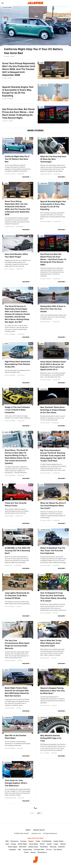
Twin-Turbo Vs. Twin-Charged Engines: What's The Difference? (16, 783)
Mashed (63, 844)
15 (67, 670)
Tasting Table (27, 850)
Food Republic (47, 841)
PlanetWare (44, 847)
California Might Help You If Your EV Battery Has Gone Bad (33, 51)
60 (32, 343)
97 (32, 530)
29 (67, 183)
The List (49, 850)
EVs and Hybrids (7, 7)
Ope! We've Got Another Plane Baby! (16, 737)
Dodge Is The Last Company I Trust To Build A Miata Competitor (17, 410)
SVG (19, 850)
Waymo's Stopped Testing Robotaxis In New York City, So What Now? (53, 691)
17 (67, 138)
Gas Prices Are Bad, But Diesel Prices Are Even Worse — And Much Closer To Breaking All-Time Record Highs (18, 114)
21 (32, 575)
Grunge (13, 844)
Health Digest (22, 844)
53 (32, 485)
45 (32, 389)
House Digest (34, 844)
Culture (43, 575)
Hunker (42, 844)
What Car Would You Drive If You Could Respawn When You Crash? (53, 506)
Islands (49, 844)
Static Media (24, 833)
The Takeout (58, 850)
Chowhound (14, 841)
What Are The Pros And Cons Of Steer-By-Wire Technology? (53, 159)
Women (33, 852)
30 (67, 236)
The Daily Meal (39, 850)
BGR (7, 841)
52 (67, 575)
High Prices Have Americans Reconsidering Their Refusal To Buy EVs (17, 364)
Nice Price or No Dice (11, 530)
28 (32, 183)
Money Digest (13, 847)
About (28, 830)
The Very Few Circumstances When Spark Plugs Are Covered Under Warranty (17, 644)
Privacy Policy (39, 830)
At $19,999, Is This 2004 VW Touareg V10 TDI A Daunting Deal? (17, 551)
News (42, 63)
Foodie (38, 841)
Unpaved (7, 575)
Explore (31, 841)
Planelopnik (8, 717)
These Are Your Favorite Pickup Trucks (16, 504)
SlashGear (13, 850)
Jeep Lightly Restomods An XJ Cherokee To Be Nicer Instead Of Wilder (17, 596)
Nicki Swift (23, 847)
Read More (26, 177)
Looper (56, 844)
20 (32, 717)
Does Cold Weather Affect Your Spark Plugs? (16, 255)
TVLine (26, 852)
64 (32, 670)
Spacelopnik (44, 85)
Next (39, 813)
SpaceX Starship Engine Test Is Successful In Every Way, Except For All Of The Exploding (18, 91)
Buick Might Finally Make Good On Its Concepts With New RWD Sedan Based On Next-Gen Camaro (17, 692)
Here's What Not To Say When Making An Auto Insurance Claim (51, 643)
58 (32, 432)
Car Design (43, 138)
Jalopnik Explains (10, 236)
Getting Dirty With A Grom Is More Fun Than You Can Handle (53, 309)
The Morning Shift (45, 432)
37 (67, 485)
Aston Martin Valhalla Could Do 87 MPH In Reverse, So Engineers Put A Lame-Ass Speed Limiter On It (53, 366)
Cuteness (23, 841)
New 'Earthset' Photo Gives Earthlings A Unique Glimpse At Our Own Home (53, 410)
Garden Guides (58, 841)
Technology (44, 670)
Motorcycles (44, 288)
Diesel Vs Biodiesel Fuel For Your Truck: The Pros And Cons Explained (53, 551)
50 (67, 432)
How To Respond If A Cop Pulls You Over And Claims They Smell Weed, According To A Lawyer (53, 597)
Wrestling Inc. (42, 852)
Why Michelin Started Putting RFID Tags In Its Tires (51, 738)
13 (67, 389)
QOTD (6, 485)
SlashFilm (62, 847)
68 (32, 288)
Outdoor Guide (33, 847)
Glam (7, 844)
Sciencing (53, 847)
